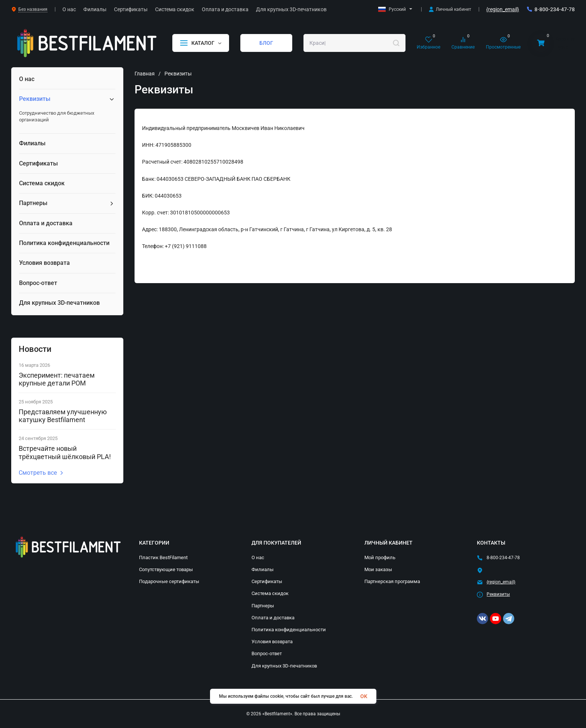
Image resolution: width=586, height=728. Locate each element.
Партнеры (263, 606)
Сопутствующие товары (166, 569)
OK (364, 696)
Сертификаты (267, 581)
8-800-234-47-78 (555, 9)
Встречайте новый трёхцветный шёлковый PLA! (65, 453)
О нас (258, 557)
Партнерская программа (392, 581)
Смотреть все (41, 473)
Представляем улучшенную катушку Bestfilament (63, 416)
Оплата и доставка (273, 618)
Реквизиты (498, 594)
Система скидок (270, 593)
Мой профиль (380, 557)
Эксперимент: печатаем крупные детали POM (57, 379)
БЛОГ (266, 43)
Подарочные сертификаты (169, 581)
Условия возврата (272, 642)
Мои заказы (378, 569)
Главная (145, 74)
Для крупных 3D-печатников (284, 666)
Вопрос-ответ (267, 653)
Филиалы (263, 569)
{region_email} (503, 9)
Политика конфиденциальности (289, 630)
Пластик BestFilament (163, 557)
